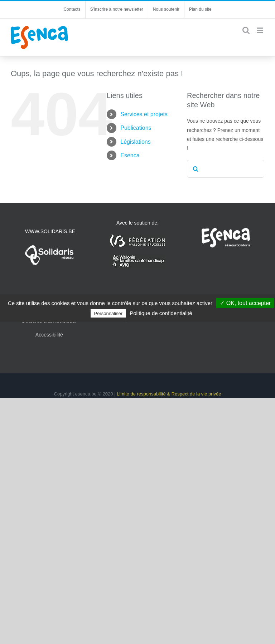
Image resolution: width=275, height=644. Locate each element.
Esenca (130, 155)
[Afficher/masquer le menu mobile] (260, 30)
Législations (136, 142)
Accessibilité (49, 335)
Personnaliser (108, 313)
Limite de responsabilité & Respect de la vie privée (169, 394)
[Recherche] (196, 169)
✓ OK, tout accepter (245, 303)
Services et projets (144, 114)
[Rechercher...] (226, 169)
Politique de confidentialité (161, 313)
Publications (136, 128)
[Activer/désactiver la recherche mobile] (246, 30)
